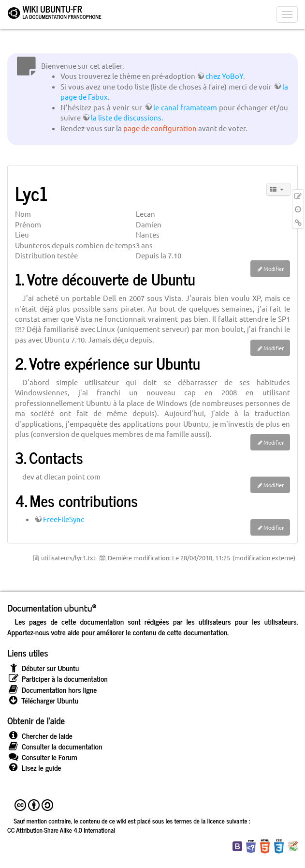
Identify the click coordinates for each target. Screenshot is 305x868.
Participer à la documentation (58, 679)
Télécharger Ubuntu (43, 700)
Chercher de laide (40, 736)
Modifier (274, 269)
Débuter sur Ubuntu (43, 668)
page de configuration (160, 128)
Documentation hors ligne (52, 690)
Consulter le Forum (42, 757)
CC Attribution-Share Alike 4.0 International (61, 830)
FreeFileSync (64, 519)
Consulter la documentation (55, 746)
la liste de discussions (126, 117)
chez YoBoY (224, 76)
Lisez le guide (34, 768)
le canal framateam (185, 107)
